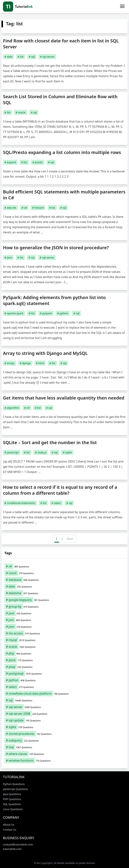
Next (70, 539)
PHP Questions (12, 799)
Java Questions (12, 794)
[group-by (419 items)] (64, 607)
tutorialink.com (12, 849)
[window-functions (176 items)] (64, 760)
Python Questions (14, 784)
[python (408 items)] (64, 680)
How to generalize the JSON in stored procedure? (56, 247)
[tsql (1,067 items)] (64, 747)
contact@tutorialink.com (18, 844)
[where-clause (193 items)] (64, 754)
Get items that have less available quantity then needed (64, 398)
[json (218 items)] (64, 627)
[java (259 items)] (64, 613)
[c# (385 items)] (64, 566)
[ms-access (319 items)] (64, 633)
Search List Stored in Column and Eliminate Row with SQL (60, 99)
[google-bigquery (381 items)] (64, 600)
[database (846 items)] (64, 580)
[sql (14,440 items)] (64, 700)
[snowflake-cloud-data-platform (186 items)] (64, 694)
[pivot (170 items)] (64, 660)
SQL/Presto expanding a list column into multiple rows (62, 152)
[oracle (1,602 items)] (64, 647)
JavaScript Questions (15, 789)
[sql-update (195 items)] (64, 720)
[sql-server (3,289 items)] (64, 707)
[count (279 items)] (64, 573)
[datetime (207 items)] (64, 593)
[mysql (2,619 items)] (64, 640)
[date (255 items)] (64, 586)
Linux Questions (13, 809)
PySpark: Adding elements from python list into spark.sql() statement (54, 300)
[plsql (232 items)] (64, 667)
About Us (9, 825)
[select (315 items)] (64, 687)
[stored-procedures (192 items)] (64, 734)
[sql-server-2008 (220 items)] (64, 714)
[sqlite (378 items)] (64, 727)
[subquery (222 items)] (64, 740)
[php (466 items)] (64, 653)
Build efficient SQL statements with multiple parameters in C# (64, 195)
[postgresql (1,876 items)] (64, 673)
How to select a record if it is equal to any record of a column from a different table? (60, 490)
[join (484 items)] (64, 620)
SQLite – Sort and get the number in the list (50, 442)
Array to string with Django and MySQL (45, 353)
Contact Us (10, 830)
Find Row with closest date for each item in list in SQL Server (61, 44)
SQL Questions (12, 804)
